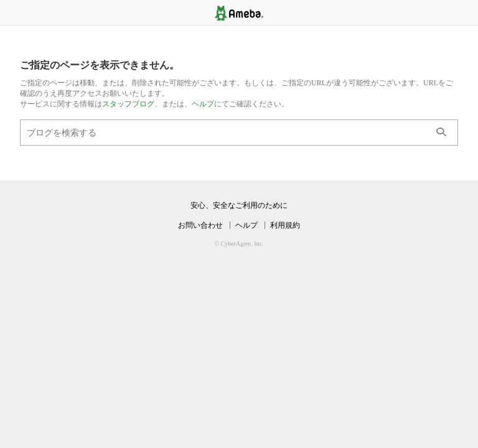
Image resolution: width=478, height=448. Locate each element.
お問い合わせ (200, 225)
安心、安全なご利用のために (239, 205)
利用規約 (285, 225)
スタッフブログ (128, 104)
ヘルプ (203, 104)
